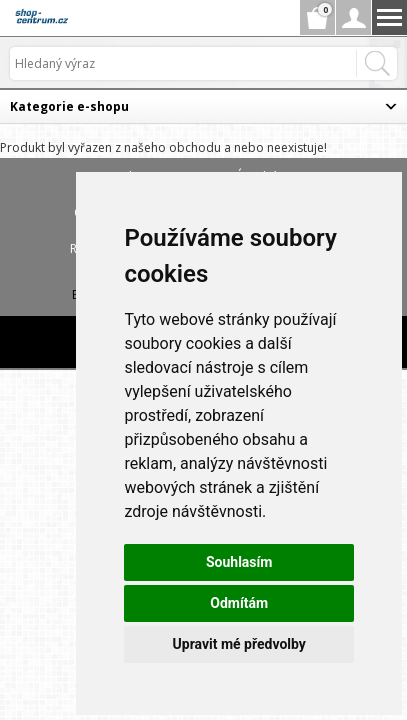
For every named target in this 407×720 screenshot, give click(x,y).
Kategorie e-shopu (69, 106)
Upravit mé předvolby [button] (239, 644)
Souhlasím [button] (239, 562)
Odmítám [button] (239, 603)
